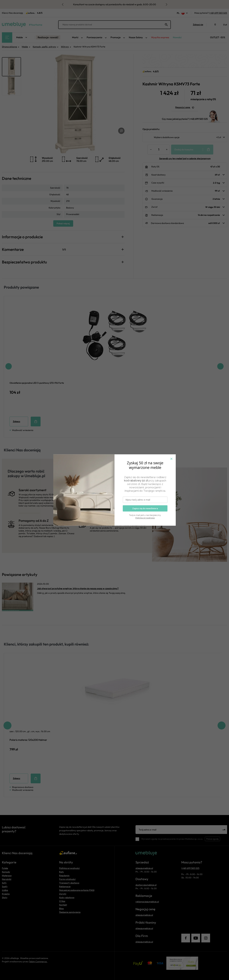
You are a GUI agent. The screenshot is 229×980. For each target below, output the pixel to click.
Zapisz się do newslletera (145, 508)
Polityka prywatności (145, 518)
